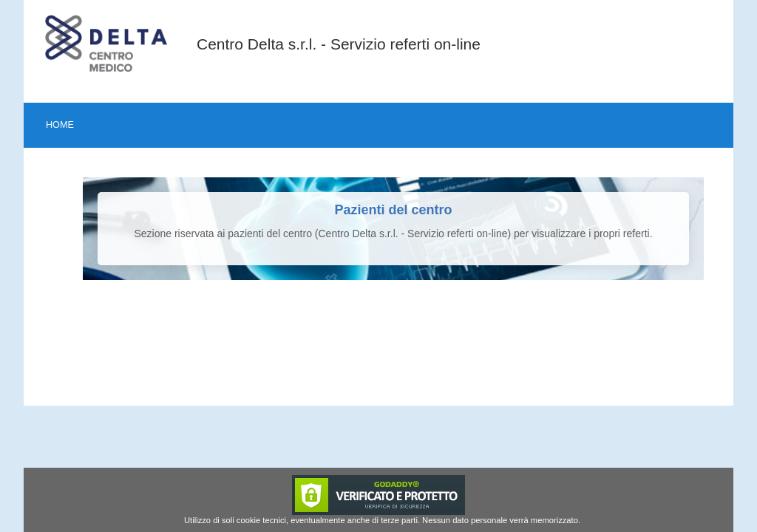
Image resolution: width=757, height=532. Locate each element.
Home (60, 125)
